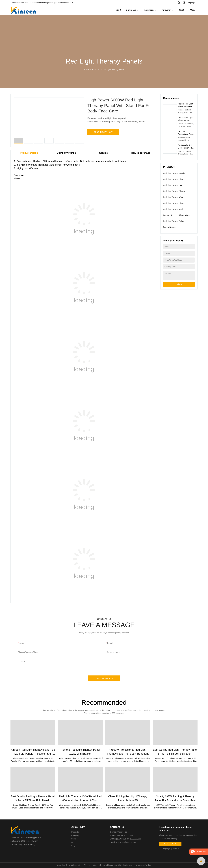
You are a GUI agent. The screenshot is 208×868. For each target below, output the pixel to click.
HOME (118, 10)
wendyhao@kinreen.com (126, 842)
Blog (73, 842)
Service (74, 839)
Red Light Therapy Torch (173, 209)
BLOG (181, 10)
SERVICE (166, 10)
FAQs (192, 10)
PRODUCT (131, 10)
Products (75, 832)
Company (76, 835)
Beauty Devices (170, 227)
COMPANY (149, 10)
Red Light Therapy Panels (114, 70)
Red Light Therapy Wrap (173, 197)
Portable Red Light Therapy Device (178, 215)
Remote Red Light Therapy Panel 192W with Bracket (186, 120)
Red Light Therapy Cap (173, 185)
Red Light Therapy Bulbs (173, 221)
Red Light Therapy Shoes (174, 203)
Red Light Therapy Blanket (174, 179)
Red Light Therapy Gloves (174, 191)
